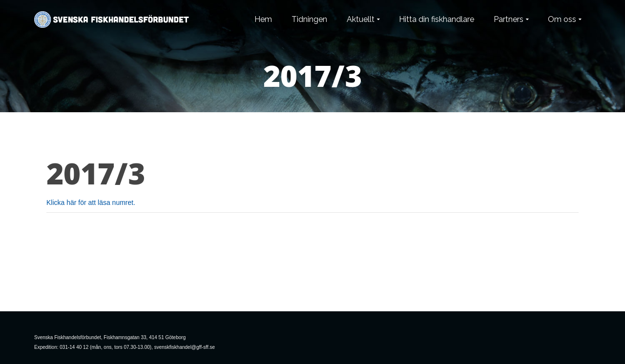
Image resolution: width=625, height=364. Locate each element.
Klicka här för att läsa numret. (91, 202)
